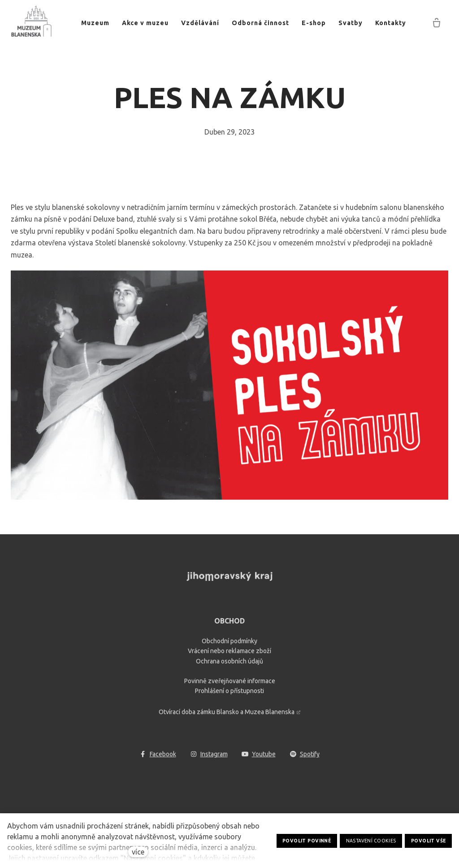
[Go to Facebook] (158, 759)
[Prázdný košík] (437, 23)
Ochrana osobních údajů (229, 665)
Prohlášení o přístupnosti (229, 695)
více (138, 852)
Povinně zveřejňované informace (230, 685)
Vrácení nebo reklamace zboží (229, 655)
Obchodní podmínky (229, 645)
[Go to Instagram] (209, 759)
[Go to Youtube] (259, 759)
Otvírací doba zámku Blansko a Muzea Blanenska (227, 716)
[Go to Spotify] (305, 759)
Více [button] (394, 23)
